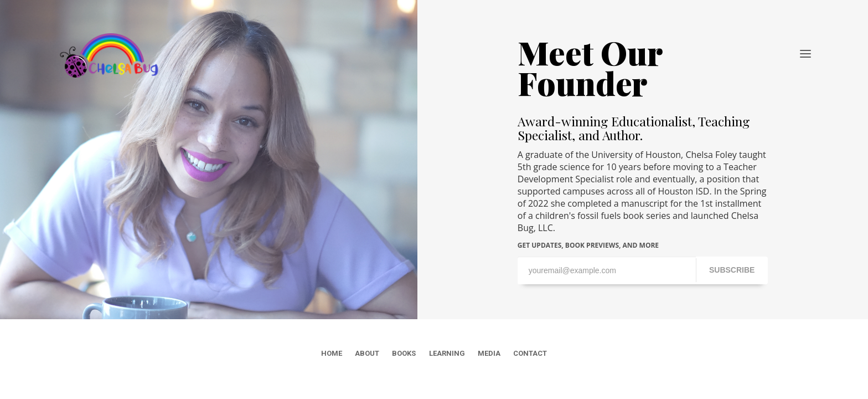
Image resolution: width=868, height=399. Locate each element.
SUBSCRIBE (732, 270)
